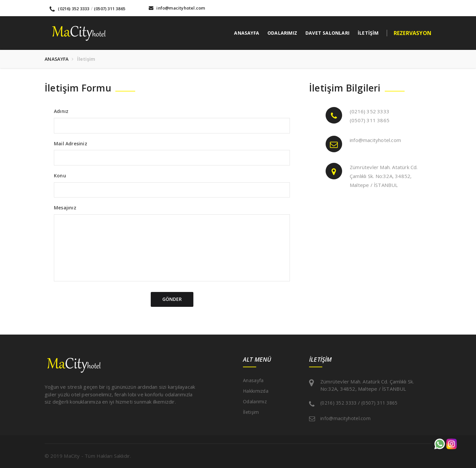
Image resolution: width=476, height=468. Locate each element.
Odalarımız (255, 401)
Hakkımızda (256, 391)
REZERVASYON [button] (413, 33)
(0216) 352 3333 (69, 9)
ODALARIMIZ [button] (282, 33)
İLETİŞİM (368, 33)
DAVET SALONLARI (327, 33)
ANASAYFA (247, 33)
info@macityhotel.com (177, 8)
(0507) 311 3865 (110, 9)
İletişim (251, 412)
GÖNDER (172, 299)
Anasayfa (253, 380)
